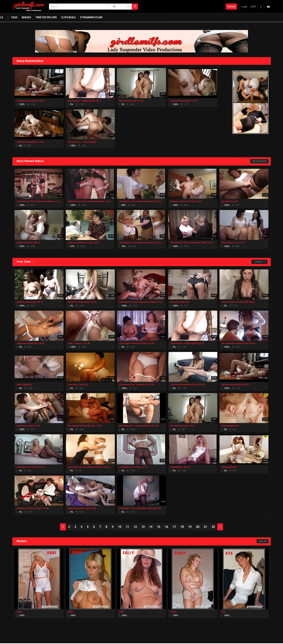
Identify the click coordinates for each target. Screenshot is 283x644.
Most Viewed (259, 161)
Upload (231, 6)
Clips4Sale (187, 18)
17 (174, 527)
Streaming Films (210, 18)
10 (120, 527)
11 (127, 527)
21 (205, 527)
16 (166, 527)
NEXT (220, 527)
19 (190, 527)
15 (159, 527)
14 (151, 527)
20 (198, 527)
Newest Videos (40, 18)
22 (213, 527)
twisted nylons (165, 18)
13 (143, 527)
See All (263, 541)
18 (182, 527)
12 (135, 527)
